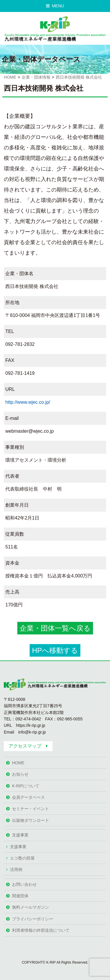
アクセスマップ (25, 746)
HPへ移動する (55, 650)
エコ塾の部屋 (22, 858)
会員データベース (28, 797)
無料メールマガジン (31, 907)
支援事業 (20, 835)
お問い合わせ (24, 884)
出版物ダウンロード (31, 820)
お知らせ (20, 774)
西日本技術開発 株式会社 (79, 77)
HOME (10, 77)
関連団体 (20, 896)
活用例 (16, 869)
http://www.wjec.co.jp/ (28, 402)
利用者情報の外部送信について (41, 930)
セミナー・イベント (31, 809)
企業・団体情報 (36, 77)
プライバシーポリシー (33, 919)
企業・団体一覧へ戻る (55, 628)
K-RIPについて (26, 786)
